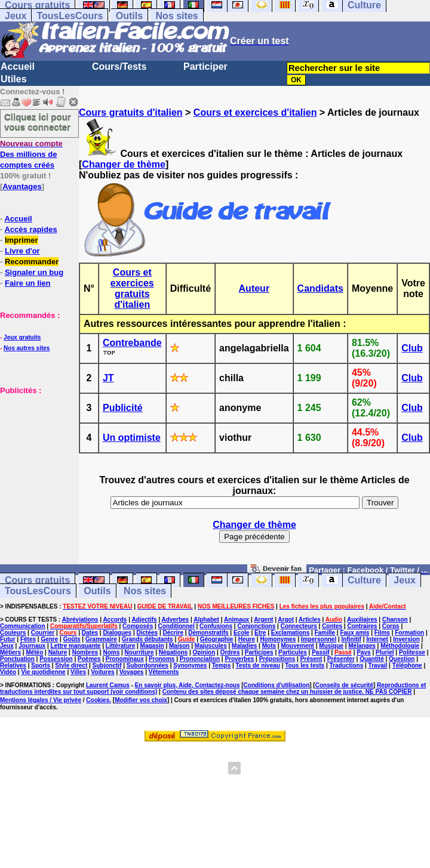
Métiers (10, 652)
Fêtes (28, 639)
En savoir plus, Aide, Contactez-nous (188, 685)
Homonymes (278, 639)
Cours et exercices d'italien (255, 112)
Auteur (254, 288)
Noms (111, 652)
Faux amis (354, 633)
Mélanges (362, 646)
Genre (49, 639)
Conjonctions (256, 626)
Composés (138, 626)
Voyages (131, 672)
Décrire (173, 633)
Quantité (372, 659)
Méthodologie (400, 646)
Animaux (236, 620)
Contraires (362, 626)
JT (108, 378)
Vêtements (164, 672)
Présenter (341, 659)
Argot (286, 620)
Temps (222, 665)
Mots (269, 646)
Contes (332, 626)
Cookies (98, 700)
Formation (409, 633)
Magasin (152, 646)
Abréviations (80, 620)
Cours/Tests (119, 67)
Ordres (230, 652)
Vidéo (8, 672)
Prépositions (277, 659)
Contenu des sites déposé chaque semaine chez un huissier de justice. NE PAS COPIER (287, 692)
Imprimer (21, 240)
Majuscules (211, 646)
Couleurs (13, 633)
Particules (293, 652)
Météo (34, 652)
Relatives (13, 665)
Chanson (395, 620)
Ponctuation (17, 659)
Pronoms (162, 659)
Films (382, 633)
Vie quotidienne (43, 672)
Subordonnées (148, 665)
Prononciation (200, 659)
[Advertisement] (36, 455)
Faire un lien (28, 283)
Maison (179, 646)
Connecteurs (299, 626)
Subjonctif (107, 665)
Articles (310, 620)
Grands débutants (148, 639)
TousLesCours (70, 16)
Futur (8, 639)
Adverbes (176, 620)
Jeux (16, 16)
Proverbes (239, 659)
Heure (247, 639)
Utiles (14, 79)
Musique (331, 646)
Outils (129, 16)
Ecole (242, 633)
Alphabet (206, 620)
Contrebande (132, 343)
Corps (391, 626)
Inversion (406, 639)
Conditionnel (176, 626)
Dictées (148, 633)
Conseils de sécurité (344, 685)
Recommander (32, 262)
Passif (320, 652)
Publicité (123, 408)
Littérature (120, 646)
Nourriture (139, 652)
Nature (58, 652)
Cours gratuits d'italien (131, 112)
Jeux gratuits (22, 337)
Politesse (412, 652)
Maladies (244, 646)
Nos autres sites (27, 348)
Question (402, 659)
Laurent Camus (108, 685)
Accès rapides (30, 229)
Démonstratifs (208, 633)
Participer (205, 67)
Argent (263, 620)
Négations (173, 652)
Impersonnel (319, 639)
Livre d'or (22, 251)
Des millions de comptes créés (31, 154)
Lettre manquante (76, 646)
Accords (115, 620)
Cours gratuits (37, 580)
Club (412, 348)
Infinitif (351, 639)
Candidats (320, 288)
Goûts (72, 639)
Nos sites (177, 16)
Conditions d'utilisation (277, 685)
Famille (325, 633)
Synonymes (190, 665)
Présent (311, 659)
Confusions (216, 626)
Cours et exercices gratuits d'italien (132, 288)
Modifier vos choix (141, 700)
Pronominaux (125, 659)
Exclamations (290, 633)
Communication (23, 626)
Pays (363, 652)
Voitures (102, 672)
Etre (260, 633)
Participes (259, 652)
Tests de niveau (258, 665)
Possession (56, 659)
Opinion (204, 652)
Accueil (18, 67)
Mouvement (297, 646)
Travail (378, 665)
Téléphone (407, 665)
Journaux (32, 646)
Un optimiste (132, 438)
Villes (78, 672)
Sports (41, 665)
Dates (90, 633)
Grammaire (101, 639)
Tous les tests (305, 665)
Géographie (217, 639)
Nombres (85, 652)
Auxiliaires (362, 620)
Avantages (22, 186)
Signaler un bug (34, 272)
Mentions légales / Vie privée (41, 700)
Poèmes (89, 659)
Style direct (71, 665)
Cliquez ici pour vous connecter (38, 122)
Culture (364, 580)
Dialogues (117, 633)
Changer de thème (124, 164)
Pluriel (385, 652)
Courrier (43, 633)
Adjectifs (144, 620)
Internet (377, 639)
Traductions (347, 665)
